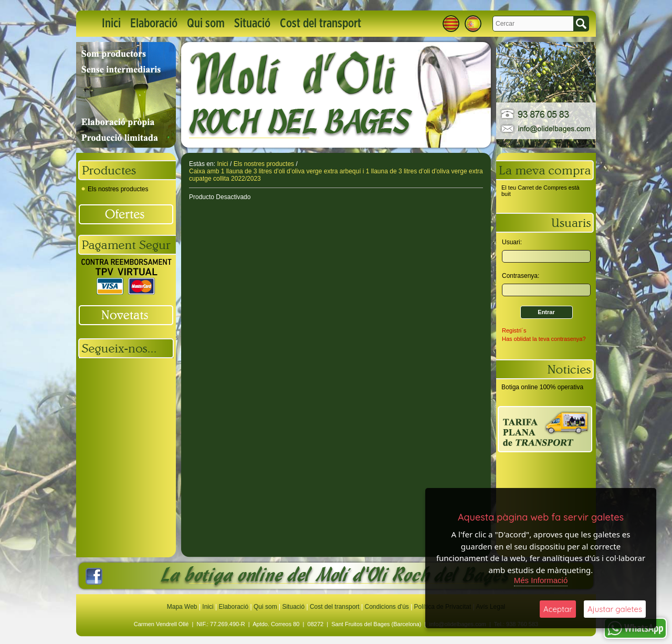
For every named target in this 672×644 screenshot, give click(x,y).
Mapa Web (183, 607)
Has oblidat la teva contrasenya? (544, 339)
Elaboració (154, 24)
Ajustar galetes (615, 609)
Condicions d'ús (386, 607)
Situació (252, 24)
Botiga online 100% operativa (542, 387)
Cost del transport (321, 24)
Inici (111, 24)
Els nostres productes (115, 189)
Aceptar (558, 609)
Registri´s (514, 330)
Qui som (206, 24)
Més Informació (541, 580)
